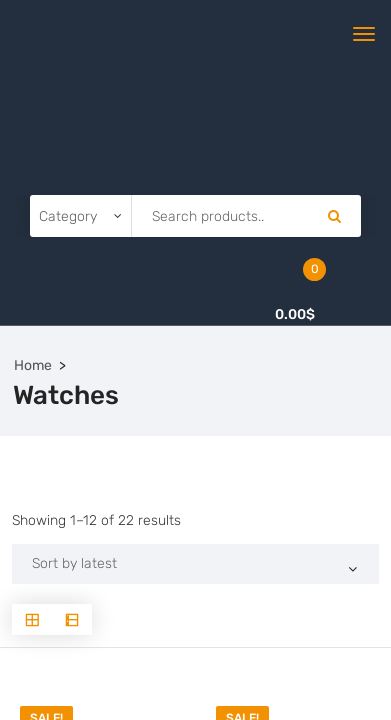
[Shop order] (195, 564)
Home (33, 365)
